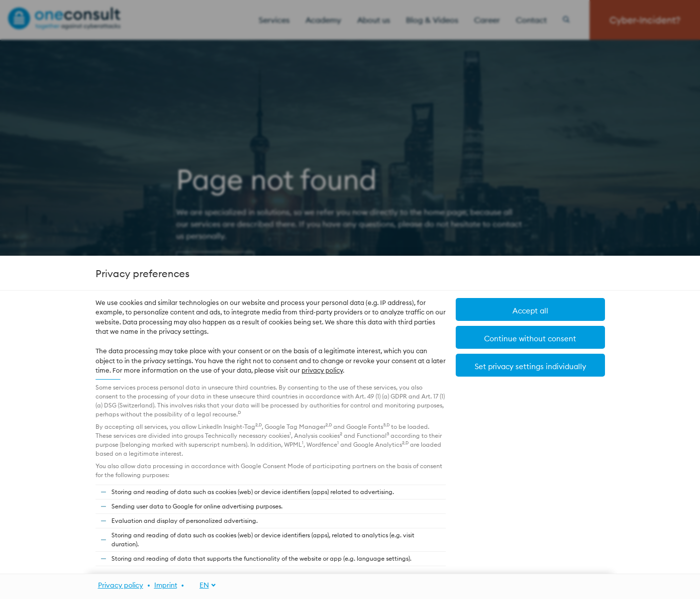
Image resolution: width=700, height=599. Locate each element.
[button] (530, 309)
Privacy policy (121, 585)
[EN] (202, 585)
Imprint (166, 585)
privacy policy (322, 370)
